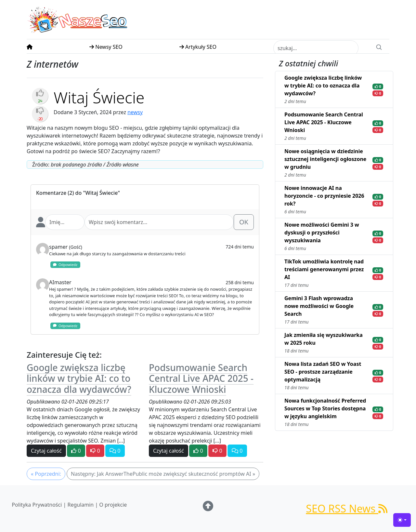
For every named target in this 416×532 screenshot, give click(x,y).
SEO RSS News (347, 508)
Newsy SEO (106, 47)
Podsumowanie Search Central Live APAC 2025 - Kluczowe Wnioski (201, 378)
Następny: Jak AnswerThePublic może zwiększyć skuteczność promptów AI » (163, 474)
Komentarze (51, 193)
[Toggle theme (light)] (402, 520)
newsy (135, 112)
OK (244, 222)
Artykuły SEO (198, 47)
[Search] (379, 47)
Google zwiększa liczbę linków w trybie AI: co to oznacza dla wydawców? (79, 378)
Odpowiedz (65, 265)
